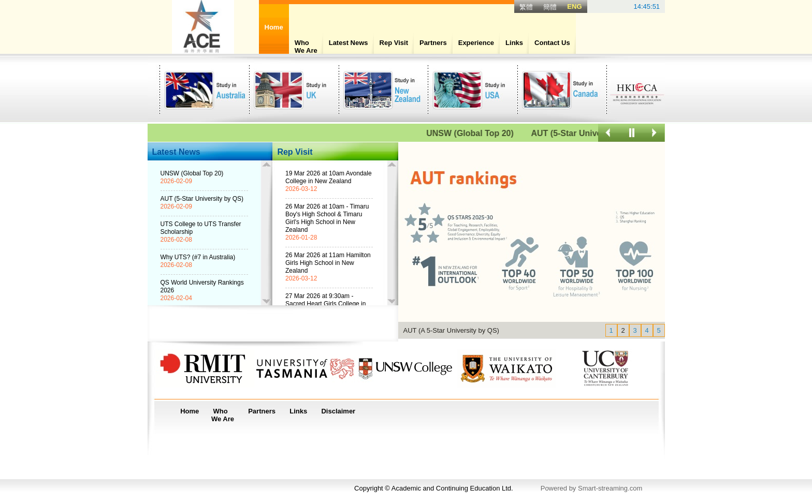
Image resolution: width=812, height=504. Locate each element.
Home (190, 411)
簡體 (550, 7)
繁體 (526, 7)
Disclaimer (338, 411)
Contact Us (552, 43)
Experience (476, 43)
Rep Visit (394, 43)
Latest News (349, 43)
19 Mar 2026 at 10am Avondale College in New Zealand (329, 177)
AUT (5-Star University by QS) (202, 199)
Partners (433, 43)
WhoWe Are (306, 47)
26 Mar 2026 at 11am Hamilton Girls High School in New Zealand (328, 263)
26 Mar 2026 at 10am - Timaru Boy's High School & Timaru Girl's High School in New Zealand (327, 218)
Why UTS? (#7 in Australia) (198, 257)
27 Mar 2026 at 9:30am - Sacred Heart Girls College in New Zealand (325, 304)
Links (514, 43)
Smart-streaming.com (610, 488)
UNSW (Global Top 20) (480, 133)
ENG (574, 6)
